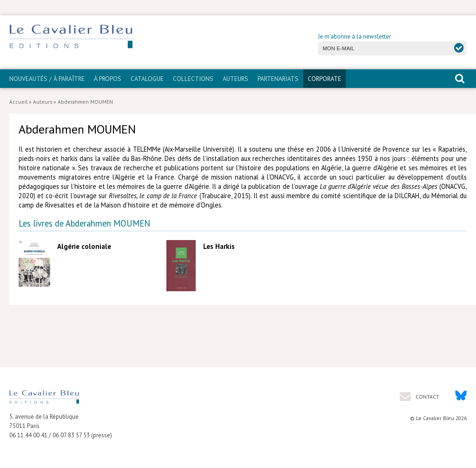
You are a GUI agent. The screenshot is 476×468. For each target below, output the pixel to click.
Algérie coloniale (84, 246)
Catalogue (147, 79)
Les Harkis (219, 246)
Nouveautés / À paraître (47, 79)
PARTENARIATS (278, 79)
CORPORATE (324, 79)
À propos (108, 79)
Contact (427, 397)
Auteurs (235, 79)
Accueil (18, 102)
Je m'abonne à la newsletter (354, 37)
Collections (193, 79)
